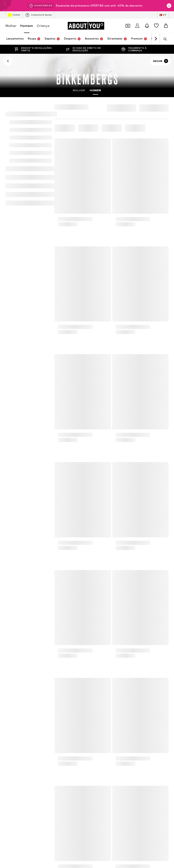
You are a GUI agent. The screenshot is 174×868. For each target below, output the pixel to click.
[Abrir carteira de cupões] (128, 26)
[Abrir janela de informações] (169, 6)
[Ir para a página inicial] (86, 26)
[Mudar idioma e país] (163, 15)
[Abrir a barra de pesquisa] (164, 39)
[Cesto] (166, 26)
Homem (27, 26)
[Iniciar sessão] (137, 26)
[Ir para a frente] (156, 39)
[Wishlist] (156, 26)
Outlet (14, 15)
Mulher (11, 26)
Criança (43, 26)
